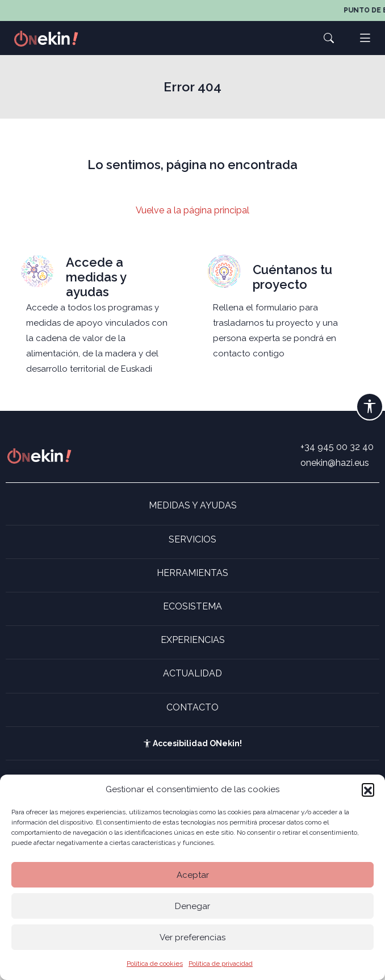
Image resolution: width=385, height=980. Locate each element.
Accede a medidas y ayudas (96, 277)
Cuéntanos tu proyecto (292, 277)
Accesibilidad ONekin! (192, 743)
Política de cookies (155, 964)
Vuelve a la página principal (192, 210)
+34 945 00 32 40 (337, 447)
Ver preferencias (192, 937)
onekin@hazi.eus (335, 463)
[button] (368, 789)
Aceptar (193, 875)
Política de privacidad (221, 964)
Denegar (192, 906)
